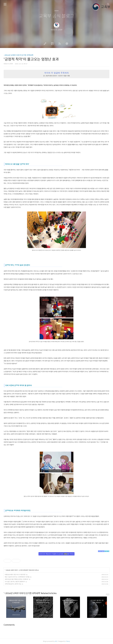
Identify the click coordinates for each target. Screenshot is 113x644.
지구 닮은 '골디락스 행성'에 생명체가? (15, 582)
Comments (9, 625)
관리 (67, 44)
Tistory (68, 641)
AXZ (56, 641)
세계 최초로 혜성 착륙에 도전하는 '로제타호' (17, 579)
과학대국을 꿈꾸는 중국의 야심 (13, 584)
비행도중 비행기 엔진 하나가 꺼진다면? (15, 575)
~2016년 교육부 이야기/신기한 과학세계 (18, 55)
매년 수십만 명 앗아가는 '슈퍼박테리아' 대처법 (17, 577)
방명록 (53, 44)
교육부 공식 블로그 (56, 16)
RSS (60, 44)
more (108, 594)
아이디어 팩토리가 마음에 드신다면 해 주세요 (56, 554)
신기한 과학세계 (23, 570)
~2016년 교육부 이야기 (12, 570)
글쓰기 (45, 44)
